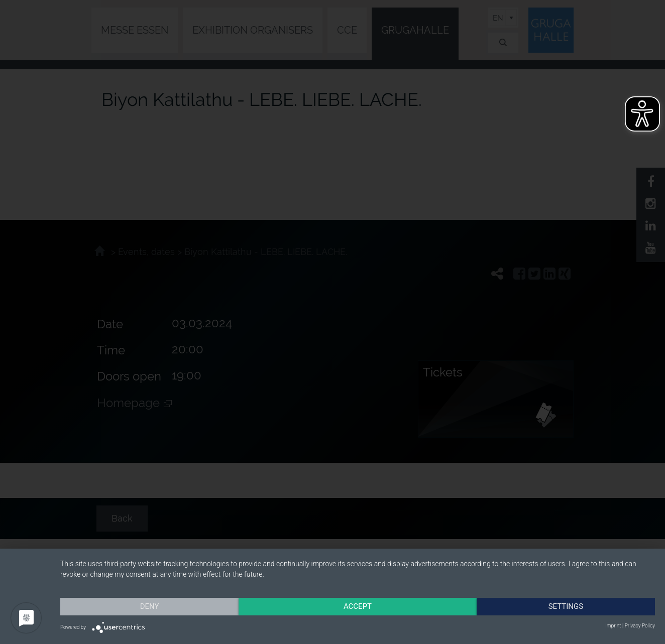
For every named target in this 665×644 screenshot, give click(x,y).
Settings (566, 606)
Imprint (613, 626)
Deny (150, 606)
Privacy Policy (640, 626)
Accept (358, 606)
